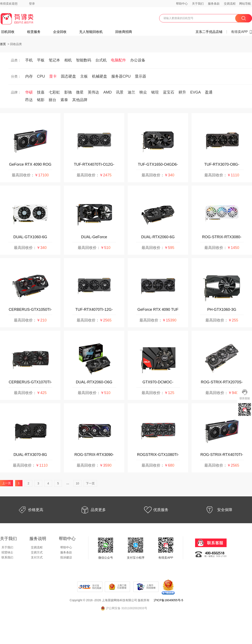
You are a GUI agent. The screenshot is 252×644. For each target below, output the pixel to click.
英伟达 (93, 92)
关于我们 (198, 4)
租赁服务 (34, 32)
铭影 (41, 100)
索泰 (64, 100)
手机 (29, 60)
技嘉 (41, 92)
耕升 (182, 92)
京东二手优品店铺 (209, 32)
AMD (108, 92)
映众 (143, 92)
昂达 (29, 100)
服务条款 (214, 4)
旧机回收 (8, 32)
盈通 (209, 92)
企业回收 (60, 32)
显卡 (53, 76)
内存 (29, 76)
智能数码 (84, 60)
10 (77, 483)
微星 (80, 92)
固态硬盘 (68, 76)
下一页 (90, 483)
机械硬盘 (100, 76)
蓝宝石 (169, 92)
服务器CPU (121, 76)
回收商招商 (124, 32)
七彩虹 (54, 92)
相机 (68, 60)
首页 (3, 44)
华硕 (29, 92)
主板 (84, 76)
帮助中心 (182, 4)
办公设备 (138, 60)
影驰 (68, 92)
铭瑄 (155, 92)
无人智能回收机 (91, 32)
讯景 (120, 92)
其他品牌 (80, 100)
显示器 (140, 76)
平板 (41, 60)
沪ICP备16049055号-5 (168, 600)
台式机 (101, 60)
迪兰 (131, 92)
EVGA (196, 92)
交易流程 (230, 4)
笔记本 (54, 60)
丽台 (52, 100)
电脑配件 (118, 60)
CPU (41, 76)
